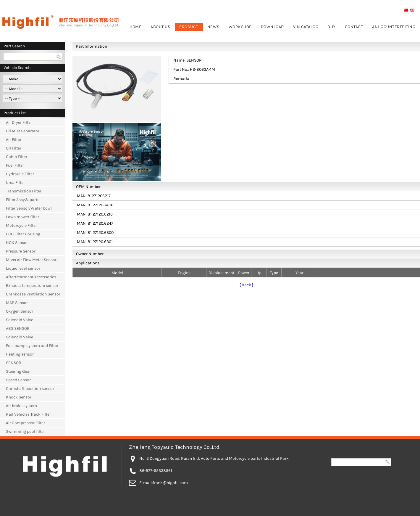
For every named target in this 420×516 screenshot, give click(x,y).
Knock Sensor (19, 397)
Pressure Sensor (21, 251)
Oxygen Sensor (20, 311)
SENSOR (14, 363)
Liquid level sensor (23, 268)
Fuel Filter (15, 165)
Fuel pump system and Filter (32, 346)
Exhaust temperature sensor (32, 286)
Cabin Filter (17, 157)
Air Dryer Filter (19, 122)
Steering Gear (18, 371)
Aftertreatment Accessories (31, 277)
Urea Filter (15, 183)
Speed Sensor (18, 380)
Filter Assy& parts (23, 200)
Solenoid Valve (20, 320)
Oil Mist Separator (23, 131)
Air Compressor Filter (25, 423)
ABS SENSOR (18, 328)
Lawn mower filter (22, 217)
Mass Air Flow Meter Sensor (31, 260)
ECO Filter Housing (23, 234)
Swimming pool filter (25, 431)
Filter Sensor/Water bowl (29, 208)
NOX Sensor (17, 243)
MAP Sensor (17, 303)
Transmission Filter (24, 191)
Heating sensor (20, 354)
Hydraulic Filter (20, 174)
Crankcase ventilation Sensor (33, 294)
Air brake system (21, 406)
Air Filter (14, 140)
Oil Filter (14, 148)
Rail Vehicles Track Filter (28, 414)
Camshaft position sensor (30, 389)
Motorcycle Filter (21, 225)
